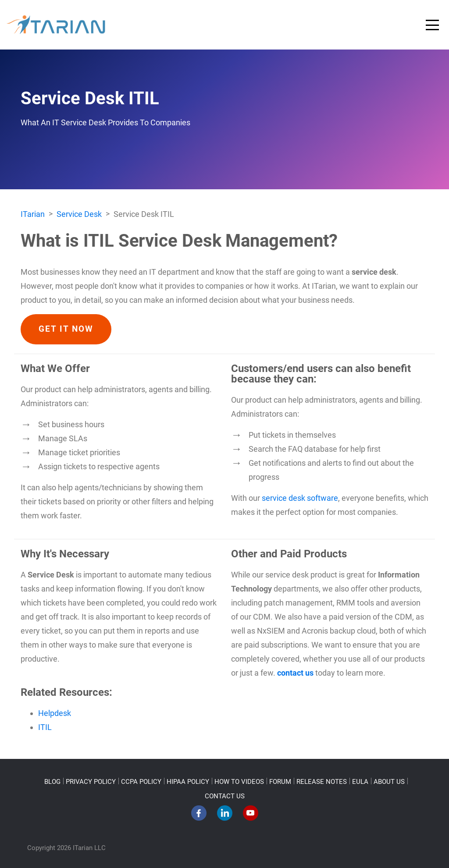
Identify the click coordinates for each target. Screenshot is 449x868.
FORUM (280, 782)
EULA (360, 782)
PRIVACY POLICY (91, 782)
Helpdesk (55, 713)
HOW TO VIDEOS (239, 782)
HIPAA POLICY (188, 782)
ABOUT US (389, 782)
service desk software (300, 498)
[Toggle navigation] (432, 25)
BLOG (52, 782)
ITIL (45, 727)
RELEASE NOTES (322, 782)
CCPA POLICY (141, 782)
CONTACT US (225, 796)
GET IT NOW (66, 329)
